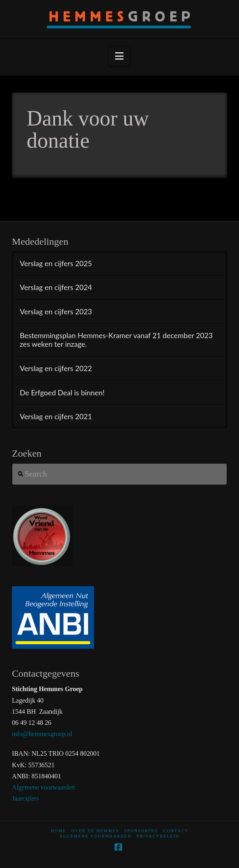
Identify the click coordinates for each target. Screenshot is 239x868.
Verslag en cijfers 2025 (56, 263)
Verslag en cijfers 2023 (56, 312)
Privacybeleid (158, 836)
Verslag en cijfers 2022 (56, 368)
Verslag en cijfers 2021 (56, 417)
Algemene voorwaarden (43, 787)
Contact (176, 831)
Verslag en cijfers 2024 (56, 287)
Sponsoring (141, 831)
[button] (119, 57)
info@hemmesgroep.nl (42, 734)
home (59, 831)
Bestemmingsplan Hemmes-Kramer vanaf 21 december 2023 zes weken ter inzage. (116, 340)
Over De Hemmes (95, 831)
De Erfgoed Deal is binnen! (62, 393)
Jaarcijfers (25, 798)
